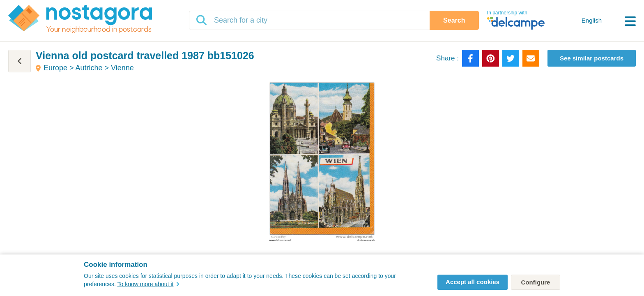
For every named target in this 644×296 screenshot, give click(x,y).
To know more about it (148, 284)
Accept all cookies (473, 282)
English (592, 20)
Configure (536, 282)
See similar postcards (592, 58)
